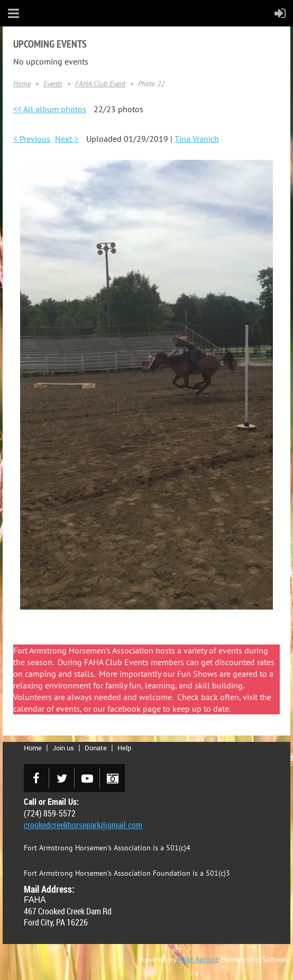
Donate (96, 748)
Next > (67, 139)
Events (53, 84)
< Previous (32, 139)
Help (124, 748)
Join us (63, 748)
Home (22, 84)
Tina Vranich (197, 139)
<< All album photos (50, 109)
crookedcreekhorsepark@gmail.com (83, 825)
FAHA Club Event (100, 84)
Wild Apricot (198, 959)
